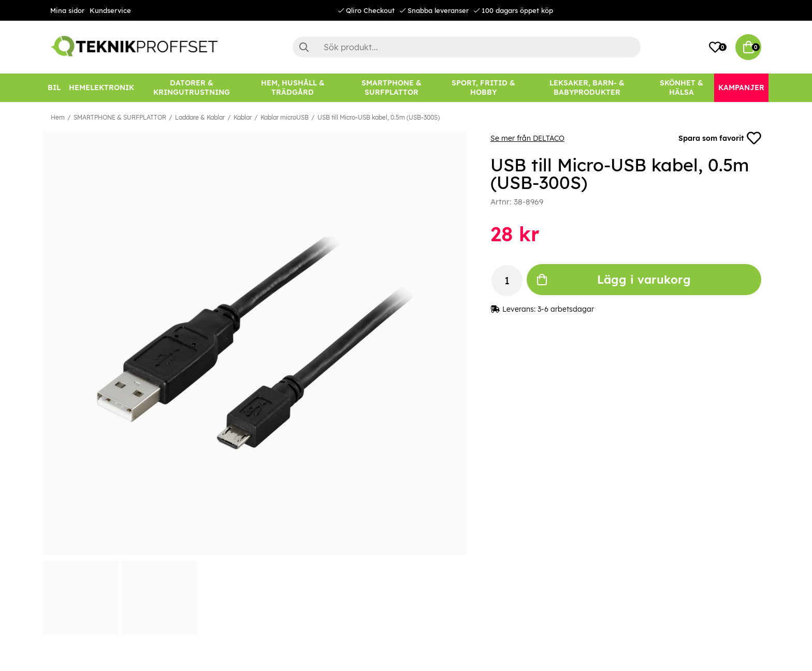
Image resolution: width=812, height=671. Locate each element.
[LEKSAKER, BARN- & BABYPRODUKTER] (587, 88)
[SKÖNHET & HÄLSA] (682, 88)
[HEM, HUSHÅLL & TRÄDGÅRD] (293, 88)
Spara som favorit (720, 138)
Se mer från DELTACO (527, 138)
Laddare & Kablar (200, 117)
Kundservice (110, 10)
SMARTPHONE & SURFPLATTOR (120, 117)
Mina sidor (67, 10)
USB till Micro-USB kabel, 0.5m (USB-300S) (379, 117)
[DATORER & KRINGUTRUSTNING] (192, 88)
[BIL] (54, 88)
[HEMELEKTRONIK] (102, 88)
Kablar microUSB (285, 117)
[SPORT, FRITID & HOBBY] (483, 88)
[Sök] (467, 47)
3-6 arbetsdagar (566, 309)
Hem (58, 117)
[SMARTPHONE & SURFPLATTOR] (392, 88)
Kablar (243, 117)
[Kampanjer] (741, 88)
